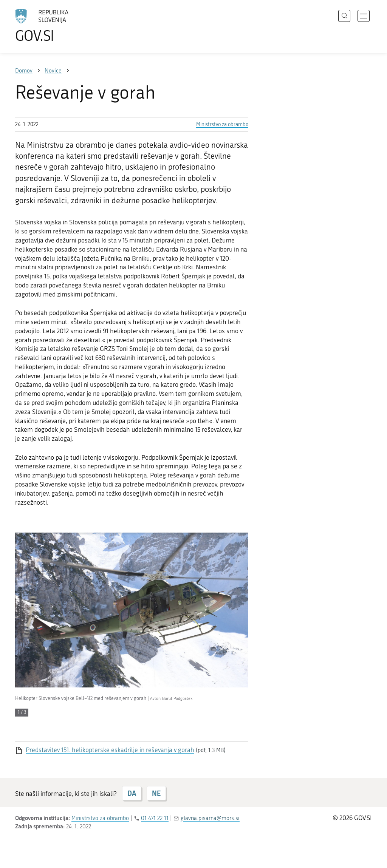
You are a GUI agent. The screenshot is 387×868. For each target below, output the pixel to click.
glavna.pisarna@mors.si (210, 818)
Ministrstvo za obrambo (222, 124)
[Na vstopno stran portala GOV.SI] (63, 26)
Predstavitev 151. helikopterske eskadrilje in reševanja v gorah (110, 750)
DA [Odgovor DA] (132, 793)
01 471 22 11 (155, 818)
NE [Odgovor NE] (156, 793)
